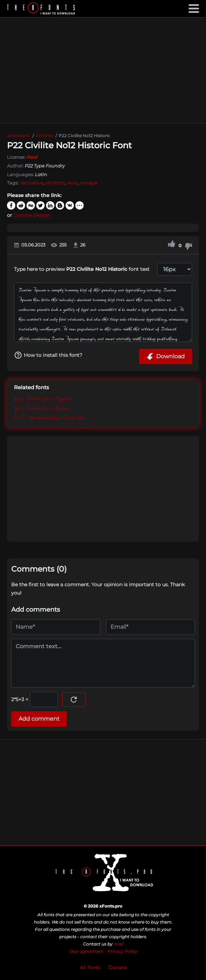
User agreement (86, 951)
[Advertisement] (103, 70)
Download (166, 356)
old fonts (55, 183)
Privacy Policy (122, 951)
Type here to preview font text (82, 269)
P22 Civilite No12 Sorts (49, 418)
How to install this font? (48, 355)
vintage (89, 183)
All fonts (90, 967)
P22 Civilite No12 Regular (43, 399)
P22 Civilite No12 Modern (42, 409)
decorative (31, 183)
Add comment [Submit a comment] (39, 719)
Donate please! (32, 215)
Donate (117, 967)
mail (118, 944)
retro (72, 183)
